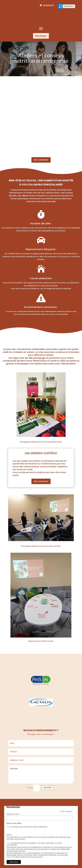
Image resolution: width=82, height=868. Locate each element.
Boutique (41, 36)
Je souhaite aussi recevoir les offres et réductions (29, 827)
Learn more (11, 857)
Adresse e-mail (13, 814)
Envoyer (47, 788)
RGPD (9, 835)
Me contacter (41, 160)
